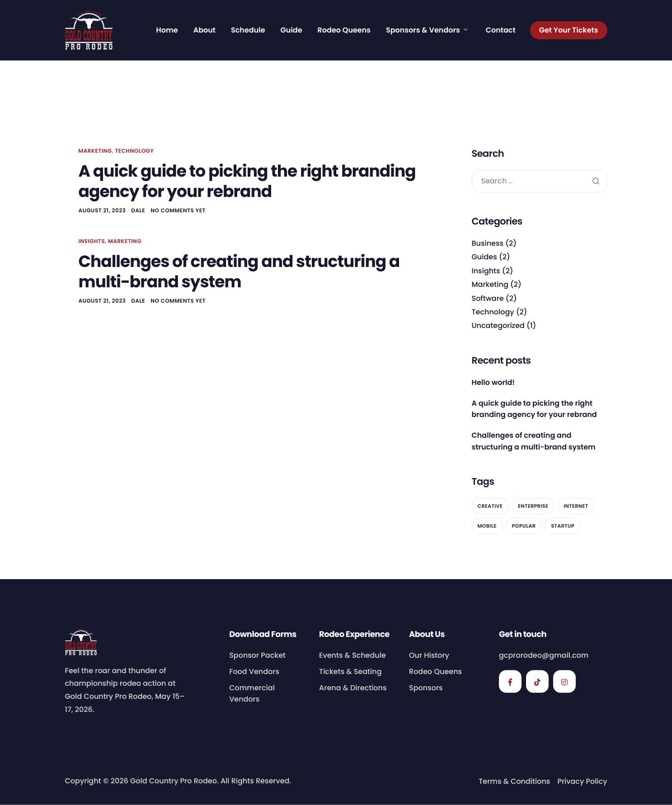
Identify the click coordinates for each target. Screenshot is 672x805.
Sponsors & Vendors (427, 30)
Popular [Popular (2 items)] (524, 526)
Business (488, 243)
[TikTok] (537, 681)
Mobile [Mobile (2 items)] (487, 526)
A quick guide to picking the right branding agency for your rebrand (247, 181)
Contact (501, 30)
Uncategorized (498, 325)
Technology (134, 151)
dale (138, 211)
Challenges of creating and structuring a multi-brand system (239, 271)
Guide (291, 30)
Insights (92, 241)
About (204, 30)
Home (167, 30)
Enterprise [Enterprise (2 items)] (533, 506)
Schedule (248, 30)
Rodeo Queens (344, 30)
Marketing (95, 151)
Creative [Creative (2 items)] (490, 506)
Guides (484, 257)
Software (488, 298)
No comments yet (178, 211)
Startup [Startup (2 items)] (563, 526)
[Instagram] (564, 681)
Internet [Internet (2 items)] (576, 506)
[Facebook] (510, 681)
